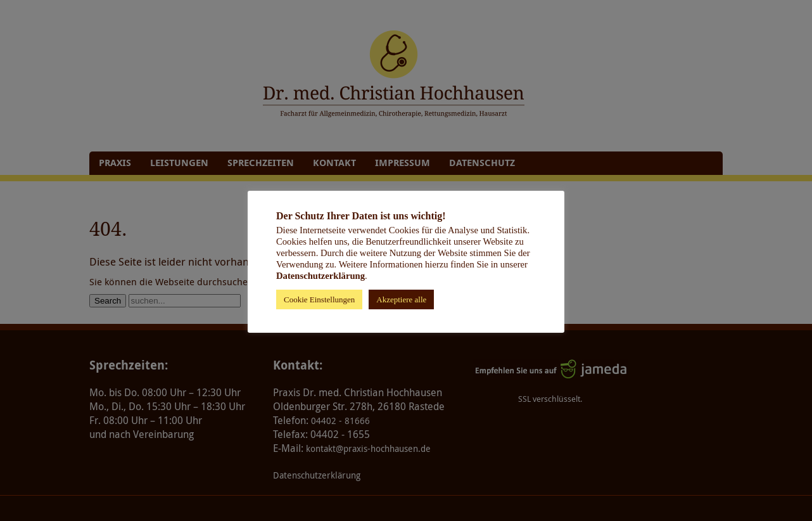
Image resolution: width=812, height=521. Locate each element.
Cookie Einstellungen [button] (319, 299)
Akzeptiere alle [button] (401, 299)
